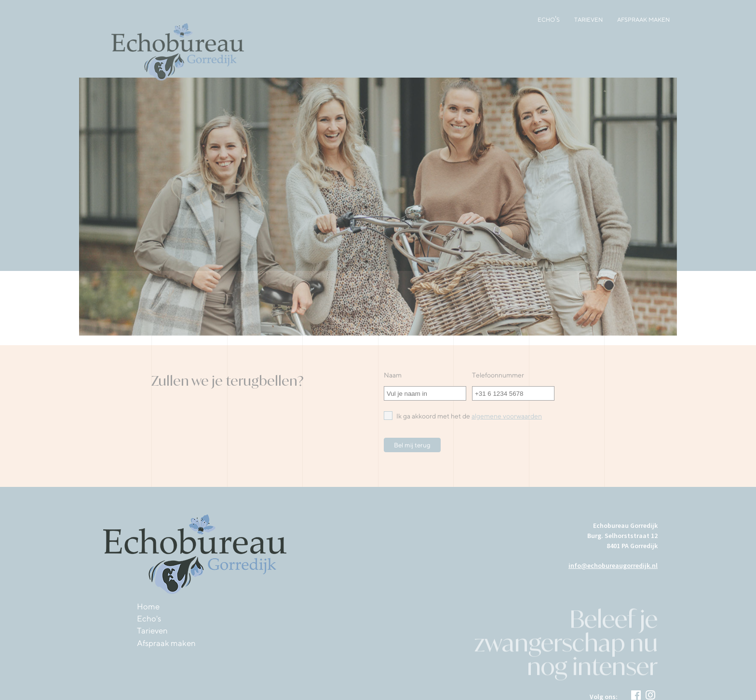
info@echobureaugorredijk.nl (613, 565)
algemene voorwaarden (507, 416)
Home (148, 606)
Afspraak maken (643, 19)
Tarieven (588, 19)
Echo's (549, 19)
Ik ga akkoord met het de (463, 416)
